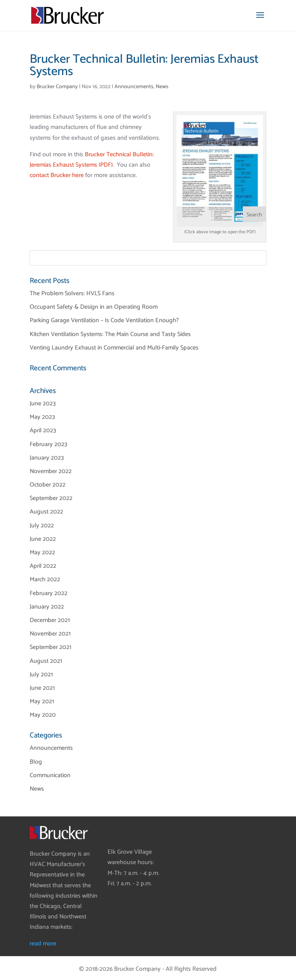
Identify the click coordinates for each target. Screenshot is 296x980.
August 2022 (46, 512)
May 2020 (43, 715)
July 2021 (41, 675)
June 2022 (43, 539)
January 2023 (47, 458)
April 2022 (43, 566)
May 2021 (42, 702)
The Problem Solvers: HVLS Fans (72, 293)
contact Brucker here (57, 175)
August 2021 (46, 661)
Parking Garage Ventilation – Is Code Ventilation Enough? (104, 320)
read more (43, 944)
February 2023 (49, 444)
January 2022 (47, 607)
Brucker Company (57, 87)
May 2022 (42, 553)
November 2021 (50, 634)
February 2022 (49, 593)
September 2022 (51, 498)
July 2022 (42, 526)
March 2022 (45, 579)
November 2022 (51, 471)
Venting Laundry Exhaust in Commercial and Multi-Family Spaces (114, 348)
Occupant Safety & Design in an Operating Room (94, 307)
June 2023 (43, 404)
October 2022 (48, 485)
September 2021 (50, 647)
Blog (36, 762)
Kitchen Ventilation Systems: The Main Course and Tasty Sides (110, 334)
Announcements (134, 87)
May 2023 (42, 417)
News (162, 87)
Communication (50, 775)
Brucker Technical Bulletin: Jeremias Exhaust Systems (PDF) (92, 160)
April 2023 (43, 431)
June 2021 (42, 688)
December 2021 (50, 620)
